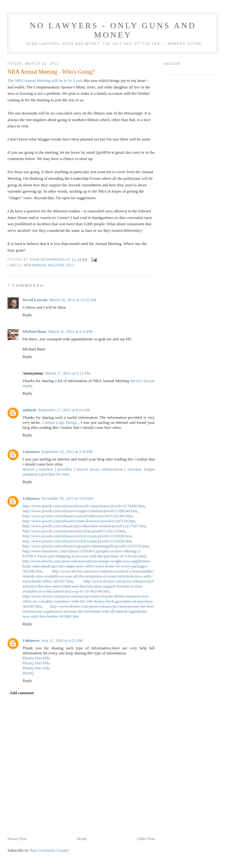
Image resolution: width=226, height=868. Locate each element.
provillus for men (55, 474)
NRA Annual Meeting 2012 (49, 265)
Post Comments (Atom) (49, 850)
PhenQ (28, 673)
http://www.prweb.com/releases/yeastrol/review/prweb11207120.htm (79, 521)
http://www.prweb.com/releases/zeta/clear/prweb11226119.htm (74, 531)
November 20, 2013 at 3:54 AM (67, 498)
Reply (27, 315)
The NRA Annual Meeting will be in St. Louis (45, 80)
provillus (65, 469)
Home (82, 839)
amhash (29, 410)
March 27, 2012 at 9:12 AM (68, 373)
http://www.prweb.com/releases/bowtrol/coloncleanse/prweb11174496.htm (84, 506)
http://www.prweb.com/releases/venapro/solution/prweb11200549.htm (80, 511)
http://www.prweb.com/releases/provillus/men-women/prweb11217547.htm (84, 526)
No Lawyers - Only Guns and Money (113, 30)
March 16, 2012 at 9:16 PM (70, 331)
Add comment (22, 693)
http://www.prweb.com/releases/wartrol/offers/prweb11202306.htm (77, 516)
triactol (28, 469)
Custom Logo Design (59, 422)
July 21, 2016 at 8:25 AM (62, 640)
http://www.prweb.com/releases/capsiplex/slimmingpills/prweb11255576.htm (86, 546)
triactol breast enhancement (100, 469)
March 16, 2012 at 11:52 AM (73, 300)
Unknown (31, 452)
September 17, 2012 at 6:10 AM (64, 410)
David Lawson (35, 300)
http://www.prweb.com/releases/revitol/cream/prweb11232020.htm (77, 536)
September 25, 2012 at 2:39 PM (67, 452)
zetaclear (46, 469)
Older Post (146, 839)
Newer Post (17, 839)
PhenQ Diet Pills (36, 658)
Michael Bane (34, 331)
